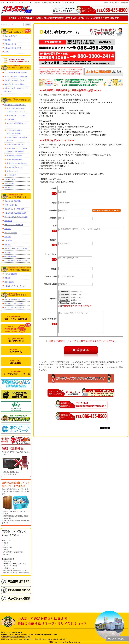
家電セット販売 (12, 171)
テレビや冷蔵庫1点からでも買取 (16, 72)
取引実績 (8, 237)
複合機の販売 (12, 175)
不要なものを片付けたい (15, 144)
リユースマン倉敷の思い (13, 201)
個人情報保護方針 (11, 257)
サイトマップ (9, 187)
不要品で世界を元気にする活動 (15, 213)
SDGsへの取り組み (11, 205)
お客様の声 (8, 241)
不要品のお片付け (11, 44)
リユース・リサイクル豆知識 (14, 307)
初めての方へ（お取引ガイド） (15, 105)
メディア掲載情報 (11, 274)
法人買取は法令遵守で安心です (15, 80)
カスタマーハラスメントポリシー (16, 260)
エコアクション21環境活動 (14, 225)
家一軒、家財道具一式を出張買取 (16, 76)
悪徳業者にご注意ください (14, 303)
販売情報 (8, 40)
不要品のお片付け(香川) (13, 48)
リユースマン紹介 (11, 233)
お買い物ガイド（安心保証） (17, 115)
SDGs (7, 52)
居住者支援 (8, 221)
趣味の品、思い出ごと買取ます (15, 84)
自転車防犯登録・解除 (15, 159)
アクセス (8, 229)
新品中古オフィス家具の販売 (17, 163)
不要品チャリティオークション (15, 286)
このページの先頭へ (118, 639)
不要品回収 (11, 119)
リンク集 (8, 253)
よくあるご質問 (10, 180)
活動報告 (8, 278)
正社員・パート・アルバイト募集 (16, 249)
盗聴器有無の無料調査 (15, 155)
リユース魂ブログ (11, 36)
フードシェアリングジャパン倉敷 (16, 217)
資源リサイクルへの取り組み (14, 209)
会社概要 (8, 245)
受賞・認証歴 (9, 282)
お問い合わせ (9, 184)
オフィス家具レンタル (15, 167)
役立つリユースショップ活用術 (15, 299)
